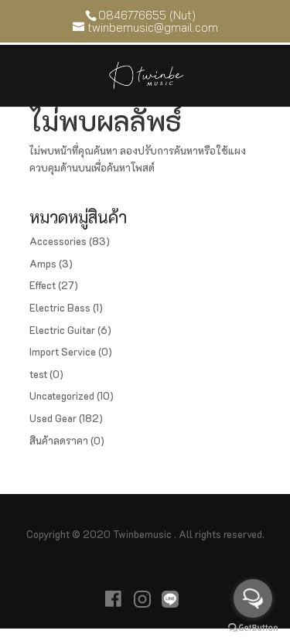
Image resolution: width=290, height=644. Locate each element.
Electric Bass (60, 307)
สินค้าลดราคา (59, 440)
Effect (43, 285)
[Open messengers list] (253, 598)
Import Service (63, 351)
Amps (43, 263)
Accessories (58, 241)
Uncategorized (62, 395)
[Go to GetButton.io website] (253, 628)
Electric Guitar (62, 330)
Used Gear (53, 418)
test (38, 374)
